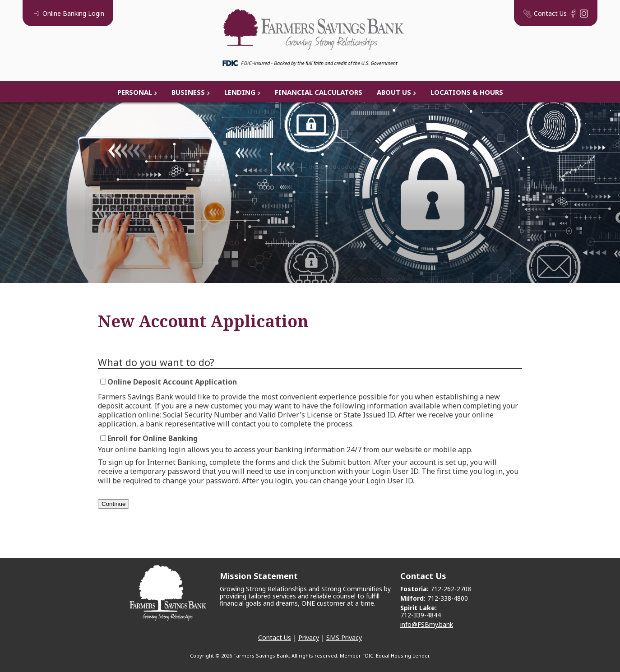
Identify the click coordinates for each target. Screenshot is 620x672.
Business (188, 92)
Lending (240, 92)
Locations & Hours (467, 92)
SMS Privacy (344, 637)
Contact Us (275, 637)
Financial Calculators (319, 92)
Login (68, 13)
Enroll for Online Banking (153, 438)
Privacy (309, 637)
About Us (394, 92)
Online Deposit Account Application (172, 382)
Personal (135, 92)
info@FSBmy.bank (427, 624)
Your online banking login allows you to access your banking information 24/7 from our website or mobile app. (285, 450)
